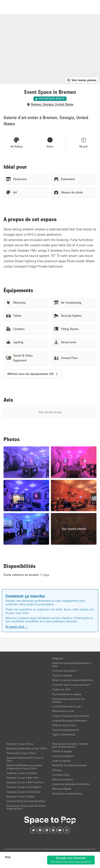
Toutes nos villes (61, 689)
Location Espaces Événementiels (71, 716)
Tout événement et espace (67, 694)
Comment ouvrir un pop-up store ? (71, 685)
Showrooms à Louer (63, 711)
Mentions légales (62, 789)
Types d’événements (64, 734)
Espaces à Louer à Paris (20, 744)
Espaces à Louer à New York (22, 778)
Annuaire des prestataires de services (68, 700)
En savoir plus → (17, 627)
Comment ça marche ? (65, 671)
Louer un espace (61, 761)
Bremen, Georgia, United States (52, 104)
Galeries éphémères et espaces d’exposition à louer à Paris (24, 767)
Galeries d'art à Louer (64, 725)
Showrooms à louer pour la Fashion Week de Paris (26, 807)
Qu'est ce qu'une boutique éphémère (73, 680)
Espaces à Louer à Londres (22, 773)
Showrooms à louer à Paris (21, 753)
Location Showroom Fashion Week (26, 801)
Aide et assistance (63, 779)
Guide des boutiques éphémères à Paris (71, 664)
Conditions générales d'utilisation (71, 784)
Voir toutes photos (82, 80)
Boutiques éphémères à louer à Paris (27, 748)
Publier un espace (62, 751)
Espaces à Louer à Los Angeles (24, 787)
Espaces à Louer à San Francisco (25, 782)
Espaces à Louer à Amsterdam (24, 792)
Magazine (58, 658)
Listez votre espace (63, 756)
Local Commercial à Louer (67, 706)
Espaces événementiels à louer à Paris (25, 759)
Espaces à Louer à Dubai (20, 796)
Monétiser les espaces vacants (69, 765)
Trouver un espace (62, 675)
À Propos (57, 770)
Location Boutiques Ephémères (70, 720)
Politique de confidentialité (67, 794)
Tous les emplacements (66, 730)
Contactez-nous (61, 775)
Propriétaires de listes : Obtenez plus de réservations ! (70, 745)
